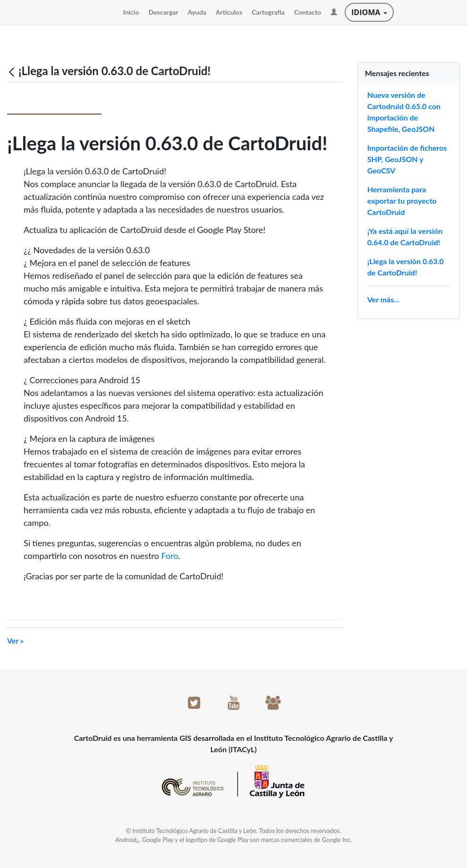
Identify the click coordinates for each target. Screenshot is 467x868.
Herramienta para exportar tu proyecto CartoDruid (402, 201)
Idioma (369, 12)
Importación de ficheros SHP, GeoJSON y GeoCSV (407, 159)
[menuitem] (131, 12)
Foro (170, 556)
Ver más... (383, 299)
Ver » (15, 640)
